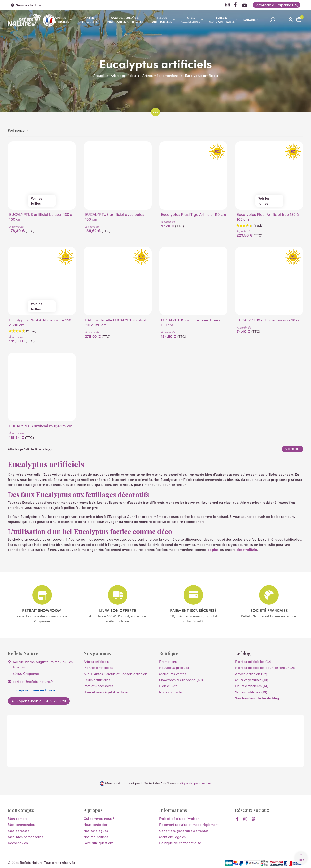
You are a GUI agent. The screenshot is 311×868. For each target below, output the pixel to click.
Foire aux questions (99, 843)
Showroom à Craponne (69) (181, 680)
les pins (213, 549)
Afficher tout (293, 449)
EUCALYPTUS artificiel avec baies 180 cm (115, 217)
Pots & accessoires (190, 20)
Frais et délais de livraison (179, 818)
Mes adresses (18, 831)
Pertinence (18, 130)
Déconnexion (18, 843)
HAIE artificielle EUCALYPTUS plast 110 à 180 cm (116, 322)
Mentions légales (172, 837)
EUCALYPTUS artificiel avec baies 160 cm (190, 322)
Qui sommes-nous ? (99, 818)
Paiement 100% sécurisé (193, 610)
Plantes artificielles (88, 20)
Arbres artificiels (61, 20)
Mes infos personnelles (25, 837)
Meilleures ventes (173, 674)
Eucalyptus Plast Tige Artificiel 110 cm (193, 214)
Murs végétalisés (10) (252, 680)
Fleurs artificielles (162, 20)
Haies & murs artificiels (222, 20)
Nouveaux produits (174, 668)
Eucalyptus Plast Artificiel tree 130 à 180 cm (268, 217)
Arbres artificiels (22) (251, 674)
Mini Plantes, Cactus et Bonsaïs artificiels (115, 674)
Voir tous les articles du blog (257, 698)
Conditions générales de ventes (184, 831)
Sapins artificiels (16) (251, 692)
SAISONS (250, 20)
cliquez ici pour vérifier (195, 783)
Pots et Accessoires (98, 686)
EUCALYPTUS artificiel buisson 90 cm (269, 320)
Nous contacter (171, 692)
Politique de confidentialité (180, 843)
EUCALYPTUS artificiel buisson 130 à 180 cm (41, 217)
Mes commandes (21, 825)
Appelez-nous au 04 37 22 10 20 (41, 701)
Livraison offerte (118, 610)
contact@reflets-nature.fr (33, 681)
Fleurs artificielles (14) (252, 686)
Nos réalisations (96, 837)
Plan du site (168, 686)
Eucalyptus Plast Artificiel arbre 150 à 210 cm (40, 322)
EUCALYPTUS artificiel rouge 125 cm (41, 426)
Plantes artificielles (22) (253, 662)
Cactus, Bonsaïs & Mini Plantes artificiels (125, 20)
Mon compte (18, 818)
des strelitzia (247, 549)
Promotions (168, 662)
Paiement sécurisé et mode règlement (189, 825)
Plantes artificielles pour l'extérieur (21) (265, 668)
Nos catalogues (96, 831)
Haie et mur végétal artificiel (106, 692)
